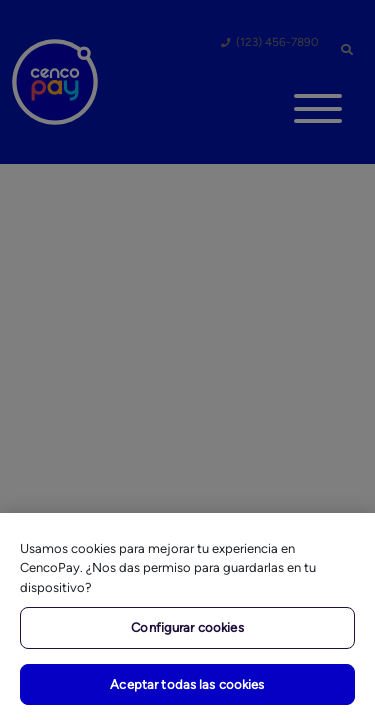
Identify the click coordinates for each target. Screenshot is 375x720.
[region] (187, 616)
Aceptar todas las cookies (187, 684)
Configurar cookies (187, 627)
